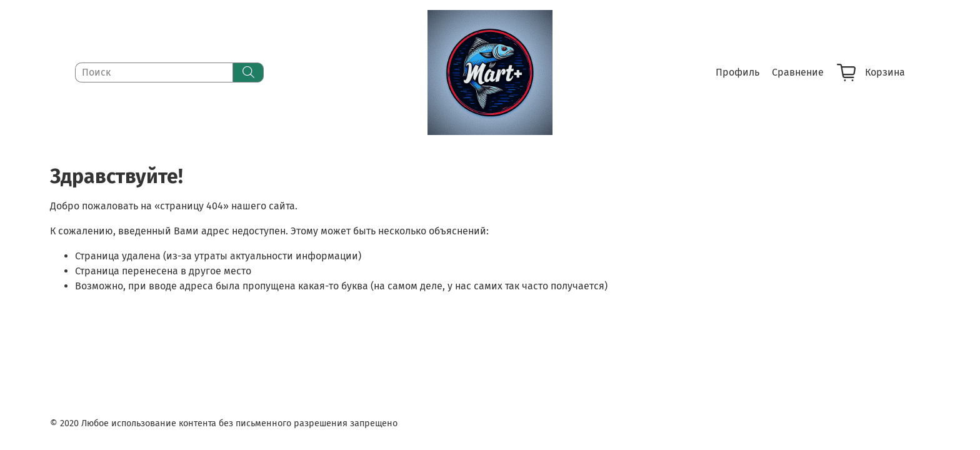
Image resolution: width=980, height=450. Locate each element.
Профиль (737, 72)
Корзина (871, 72)
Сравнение (798, 72)
